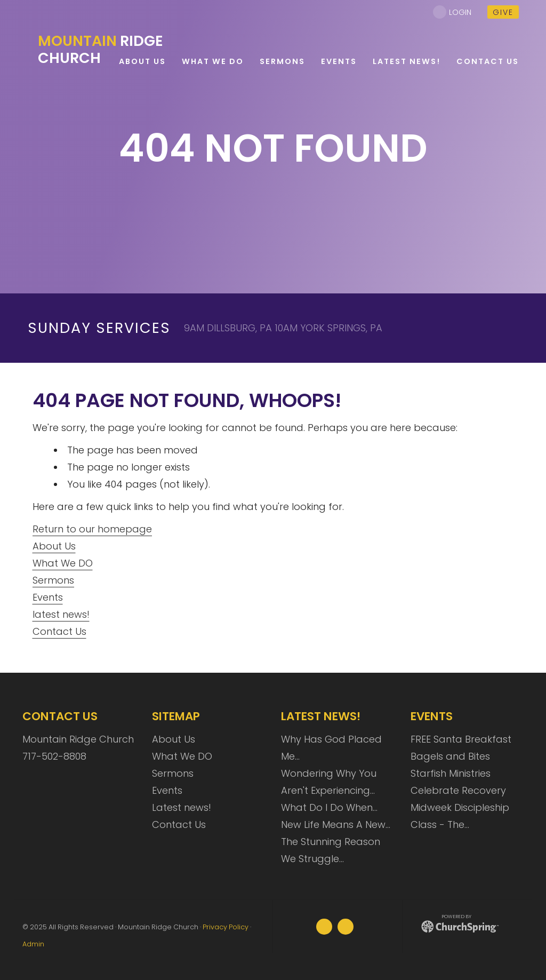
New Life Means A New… (336, 824)
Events (48, 597)
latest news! (61, 614)
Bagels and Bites (450, 756)
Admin (33, 944)
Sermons (53, 580)
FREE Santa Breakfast (461, 739)
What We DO (63, 563)
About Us (54, 546)
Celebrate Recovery (458, 790)
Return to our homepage (92, 529)
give (503, 12)
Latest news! (182, 807)
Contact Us (59, 631)
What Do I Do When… (329, 807)
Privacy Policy (226, 927)
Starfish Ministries (451, 773)
